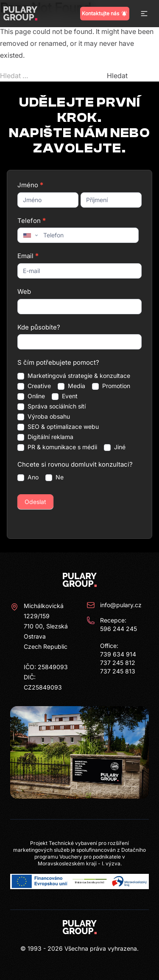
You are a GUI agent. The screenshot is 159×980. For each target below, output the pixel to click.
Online (31, 396)
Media (71, 386)
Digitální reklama (45, 437)
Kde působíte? (39, 327)
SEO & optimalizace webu (58, 427)
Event (65, 396)
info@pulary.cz (114, 605)
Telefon (31, 221)
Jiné (115, 447)
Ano (28, 477)
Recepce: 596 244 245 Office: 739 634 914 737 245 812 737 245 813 (112, 645)
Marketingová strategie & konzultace (74, 376)
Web (24, 291)
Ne (54, 477)
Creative (34, 386)
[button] (144, 14)
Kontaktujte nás (105, 14)
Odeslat (35, 502)
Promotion (111, 386)
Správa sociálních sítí (52, 406)
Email (28, 256)
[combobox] (30, 235)
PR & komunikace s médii (57, 447)
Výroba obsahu (44, 417)
